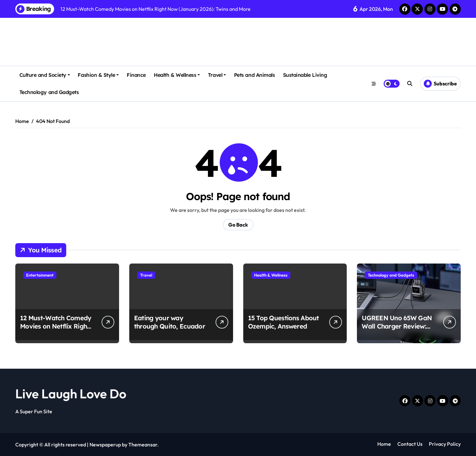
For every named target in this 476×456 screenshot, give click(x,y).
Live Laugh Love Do (71, 394)
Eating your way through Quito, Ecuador (170, 322)
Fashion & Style (98, 75)
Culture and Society (45, 75)
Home (384, 444)
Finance (136, 75)
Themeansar (143, 445)
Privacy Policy (445, 444)
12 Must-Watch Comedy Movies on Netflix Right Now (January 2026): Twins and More (56, 330)
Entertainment (40, 275)
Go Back (238, 225)
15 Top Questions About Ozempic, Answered (284, 322)
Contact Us (410, 444)
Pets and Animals (254, 75)
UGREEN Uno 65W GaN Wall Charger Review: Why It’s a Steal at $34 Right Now (397, 330)
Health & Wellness (177, 75)
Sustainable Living (305, 75)
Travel (217, 75)
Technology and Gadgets (49, 92)
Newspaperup (105, 445)
